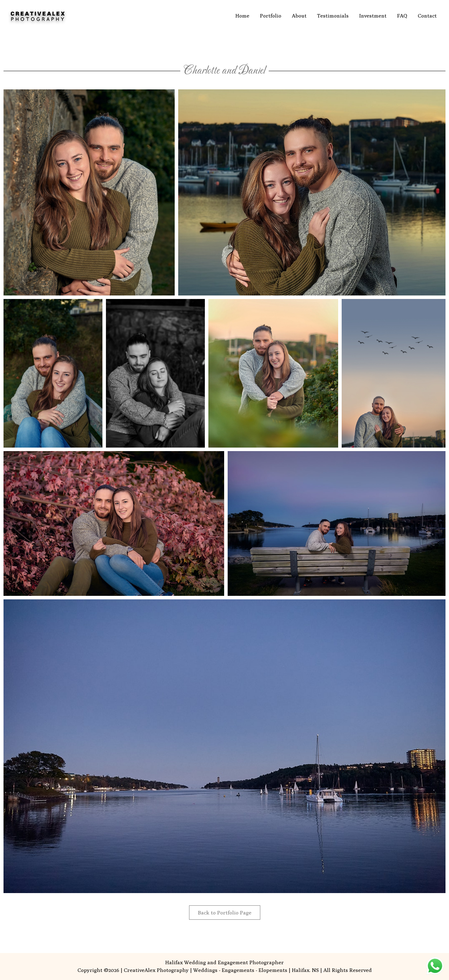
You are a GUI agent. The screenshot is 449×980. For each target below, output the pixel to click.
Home (242, 16)
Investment (373, 16)
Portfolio (271, 16)
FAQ (402, 16)
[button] (89, 192)
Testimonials (333, 16)
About (299, 16)
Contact (427, 16)
